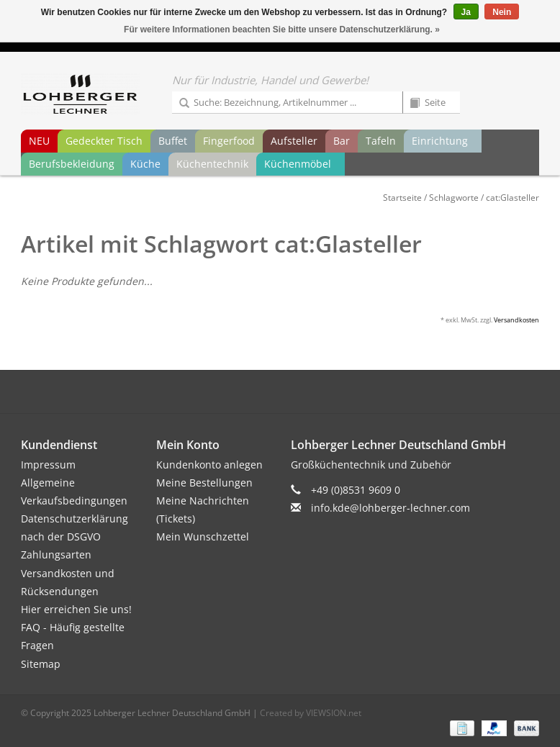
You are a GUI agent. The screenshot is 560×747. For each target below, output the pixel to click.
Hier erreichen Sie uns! (76, 609)
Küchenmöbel (298, 164)
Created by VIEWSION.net (311, 713)
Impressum (48, 465)
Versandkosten (516, 320)
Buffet (173, 141)
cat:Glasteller (512, 198)
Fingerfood (229, 141)
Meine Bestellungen (204, 483)
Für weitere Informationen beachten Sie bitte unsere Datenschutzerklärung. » (282, 30)
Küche (145, 164)
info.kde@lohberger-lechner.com (390, 508)
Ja (466, 12)
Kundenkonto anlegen (209, 465)
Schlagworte (454, 198)
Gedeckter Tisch (104, 141)
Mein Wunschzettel (203, 537)
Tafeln (381, 141)
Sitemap (41, 664)
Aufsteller (294, 141)
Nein (502, 12)
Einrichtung (440, 141)
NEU (39, 141)
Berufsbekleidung (72, 164)
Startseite (402, 198)
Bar (342, 141)
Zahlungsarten (56, 554)
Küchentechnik (212, 164)
